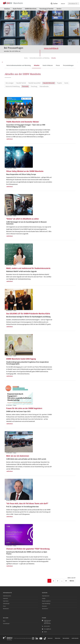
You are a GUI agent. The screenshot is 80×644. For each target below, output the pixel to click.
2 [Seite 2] (54, 581)
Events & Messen (43, 66)
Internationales (44, 86)
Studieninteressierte (7, 596)
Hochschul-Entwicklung (13, 86)
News (4, 621)
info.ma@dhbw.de (47, 629)
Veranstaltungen (6, 624)
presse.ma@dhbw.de (51, 48)
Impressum (50, 638)
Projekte (59, 83)
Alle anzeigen (10, 83)
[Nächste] (72, 581)
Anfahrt (45, 632)
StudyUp (44, 598)
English (63, 4)
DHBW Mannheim (31, 9)
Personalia (25, 86)
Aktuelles (32, 66)
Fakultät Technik (21, 83)
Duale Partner (17, 9)
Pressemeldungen (63, 66)
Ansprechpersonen (46, 596)
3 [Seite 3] (58, 581)
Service (59, 9)
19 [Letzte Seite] (66, 581)
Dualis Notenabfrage (46, 604)
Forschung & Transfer (47, 9)
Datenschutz (58, 638)
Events (66, 83)
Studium (7, 9)
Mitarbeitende (6, 609)
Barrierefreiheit (66, 638)
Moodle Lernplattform (46, 601)
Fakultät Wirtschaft (49, 83)
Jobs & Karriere (45, 609)
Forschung (34, 86)
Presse (53, 66)
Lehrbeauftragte (6, 604)
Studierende (5, 598)
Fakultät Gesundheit (34, 83)
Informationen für (73, 4)
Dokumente (44, 606)
